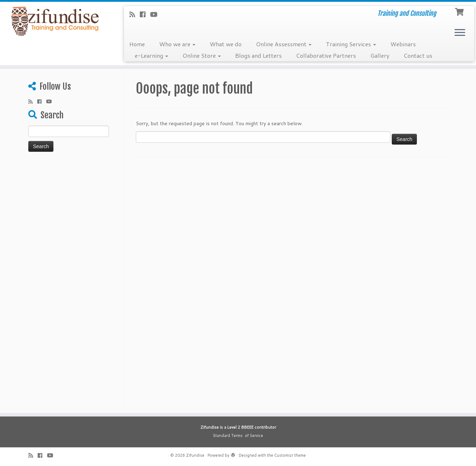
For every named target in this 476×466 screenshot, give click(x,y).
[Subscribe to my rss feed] (135, 14)
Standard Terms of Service (238, 436)
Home (137, 44)
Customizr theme (290, 455)
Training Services (351, 44)
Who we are (177, 44)
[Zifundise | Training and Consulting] (55, 21)
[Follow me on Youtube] (156, 14)
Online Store (202, 55)
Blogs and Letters (258, 55)
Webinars (403, 44)
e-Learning (151, 55)
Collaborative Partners (326, 55)
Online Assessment (284, 44)
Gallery (380, 55)
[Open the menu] (460, 33)
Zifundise (195, 455)
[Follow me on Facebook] (145, 14)
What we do (226, 44)
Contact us (418, 55)
